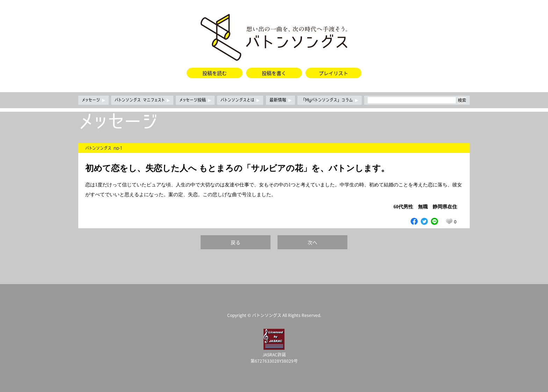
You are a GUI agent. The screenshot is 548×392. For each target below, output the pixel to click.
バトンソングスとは (240, 100)
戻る (236, 242)
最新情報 (280, 100)
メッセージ (93, 100)
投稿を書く (274, 73)
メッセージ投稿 (195, 100)
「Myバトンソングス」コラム (330, 100)
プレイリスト (333, 73)
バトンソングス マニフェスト (142, 100)
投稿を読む (215, 73)
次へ (312, 242)
